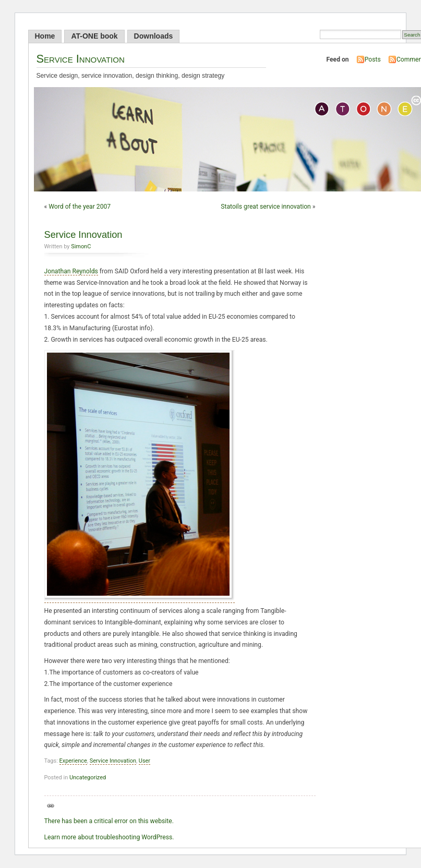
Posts (373, 59)
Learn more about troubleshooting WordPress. (109, 837)
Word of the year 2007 (80, 207)
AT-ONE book (94, 36)
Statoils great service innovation (266, 207)
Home (45, 36)
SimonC (81, 246)
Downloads (154, 36)
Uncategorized (88, 777)
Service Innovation (81, 59)
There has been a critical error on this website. (109, 821)
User (145, 761)
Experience (73, 761)
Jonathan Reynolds (71, 271)
